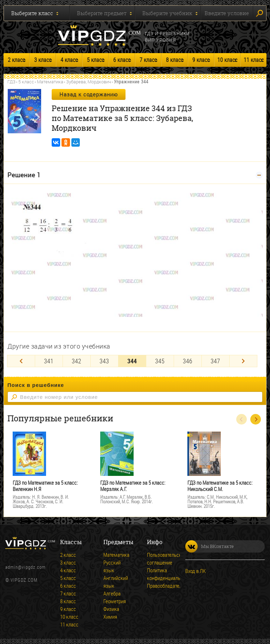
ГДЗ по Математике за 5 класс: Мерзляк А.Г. (133, 486)
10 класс (227, 60)
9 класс (201, 60)
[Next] (243, 361)
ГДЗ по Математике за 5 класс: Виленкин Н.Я (45, 486)
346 (188, 361)
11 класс (254, 60)
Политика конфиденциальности (157, 574)
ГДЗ (11, 82)
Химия (110, 617)
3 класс (43, 60)
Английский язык (113, 582)
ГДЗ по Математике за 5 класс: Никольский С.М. (220, 486)
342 (76, 361)
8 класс (175, 60)
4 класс (69, 60)
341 (49, 361)
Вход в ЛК (195, 571)
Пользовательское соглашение (157, 559)
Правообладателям (157, 586)
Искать (259, 13)
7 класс (148, 60)
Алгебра (112, 593)
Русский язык (112, 566)
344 (132, 361)
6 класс (122, 60)
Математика (50, 82)
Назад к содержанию (89, 94)
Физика (111, 609)
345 (160, 361)
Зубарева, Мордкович (89, 82)
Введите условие (227, 13)
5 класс (95, 60)
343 (104, 361)
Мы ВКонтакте (210, 546)
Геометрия (113, 601)
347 (215, 361)
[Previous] (21, 361)
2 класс (16, 60)
